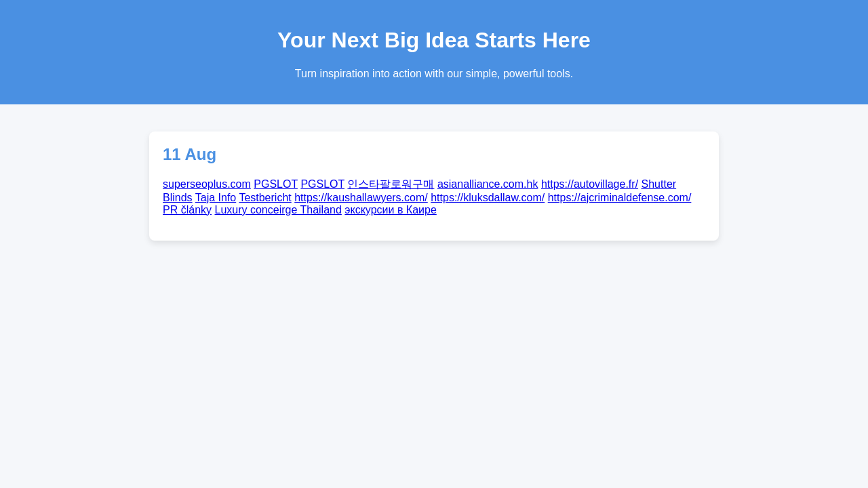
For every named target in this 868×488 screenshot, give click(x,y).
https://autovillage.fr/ (590, 184)
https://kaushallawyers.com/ (361, 198)
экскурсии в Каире (390, 210)
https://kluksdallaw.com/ (488, 198)
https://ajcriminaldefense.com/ (620, 198)
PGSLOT (276, 184)
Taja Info (216, 198)
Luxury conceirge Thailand (278, 210)
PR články (187, 210)
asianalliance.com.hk (488, 184)
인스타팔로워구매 (391, 184)
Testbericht (265, 198)
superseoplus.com (207, 184)
